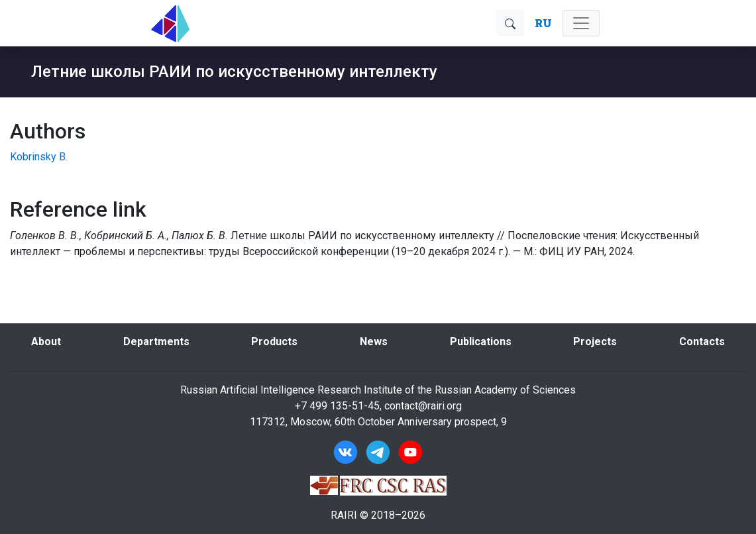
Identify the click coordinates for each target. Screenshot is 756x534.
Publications (481, 342)
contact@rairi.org (423, 406)
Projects (595, 342)
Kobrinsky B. (39, 157)
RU (543, 23)
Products (274, 342)
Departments (156, 342)
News (374, 342)
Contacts (702, 342)
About (46, 342)
